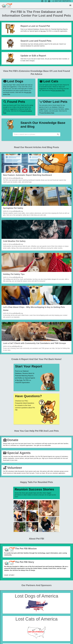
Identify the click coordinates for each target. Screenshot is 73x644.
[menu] (70, 5)
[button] (58, 134)
